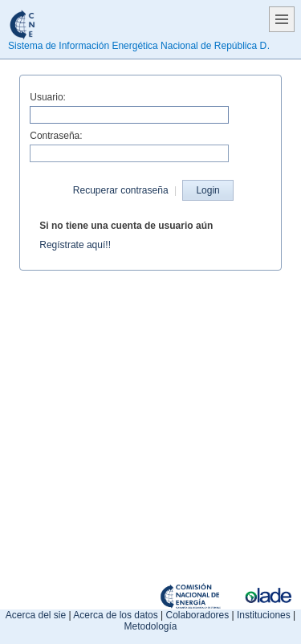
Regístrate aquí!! (75, 245)
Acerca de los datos (115, 615)
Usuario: (48, 97)
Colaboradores (198, 615)
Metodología (150, 626)
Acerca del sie (36, 615)
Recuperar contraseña (121, 190)
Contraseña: (56, 136)
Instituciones (264, 615)
